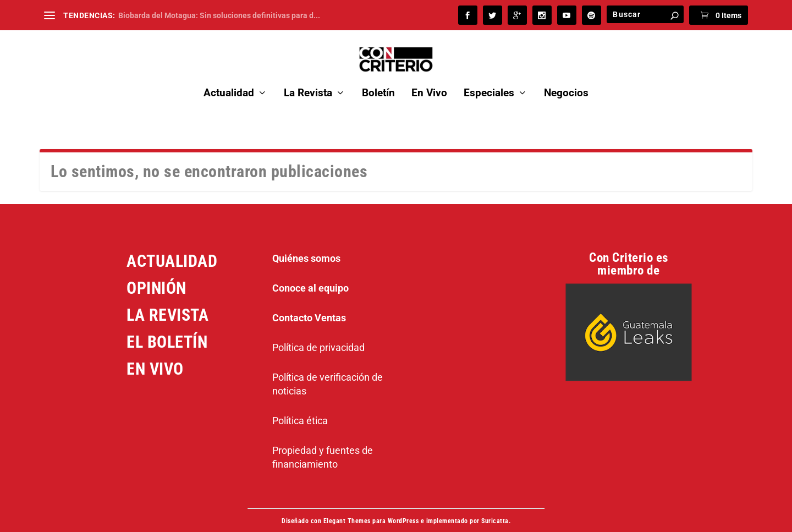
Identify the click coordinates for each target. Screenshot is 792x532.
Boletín (378, 79)
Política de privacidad (318, 334)
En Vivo (429, 79)
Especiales (489, 79)
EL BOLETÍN (167, 328)
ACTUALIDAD (172, 247)
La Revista (308, 79)
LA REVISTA (167, 301)
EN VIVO (155, 355)
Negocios (566, 79)
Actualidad (229, 79)
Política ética (300, 407)
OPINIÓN (156, 274)
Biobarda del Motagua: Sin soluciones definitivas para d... (219, 15)
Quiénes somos (306, 245)
